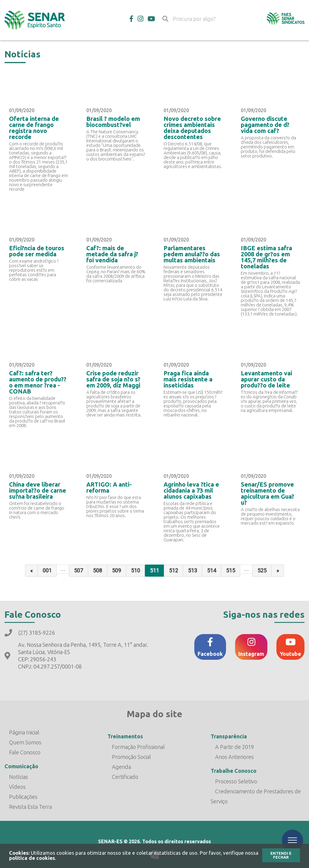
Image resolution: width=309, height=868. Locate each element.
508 (97, 570)
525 (262, 570)
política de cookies (32, 858)
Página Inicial (24, 732)
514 (212, 570)
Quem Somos (25, 742)
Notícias (19, 777)
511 (154, 570)
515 (231, 570)
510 (135, 570)
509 (116, 570)
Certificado (125, 777)
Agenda (121, 767)
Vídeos (17, 787)
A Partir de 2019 (235, 747)
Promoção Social (131, 757)
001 (47, 570)
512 (174, 570)
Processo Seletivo (236, 781)
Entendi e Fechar (281, 855)
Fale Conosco (25, 752)
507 (78, 570)
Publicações (23, 797)
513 (193, 570)
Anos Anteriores (234, 757)
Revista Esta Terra (30, 807)
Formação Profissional (138, 747)
